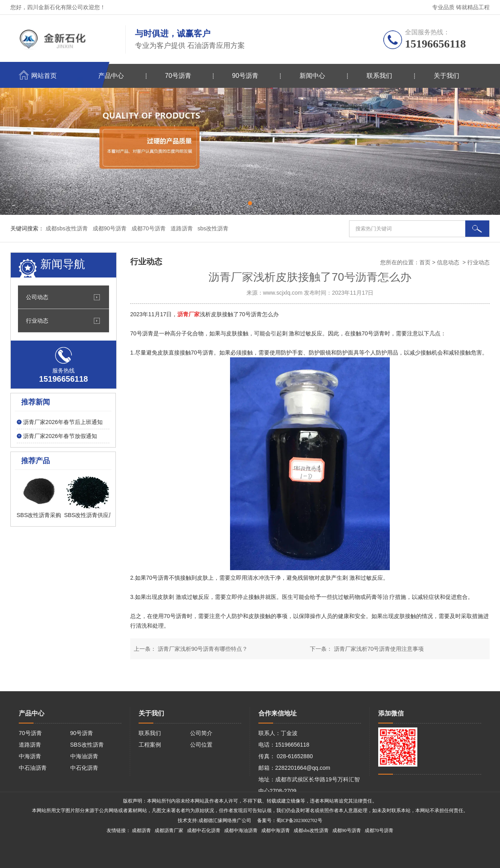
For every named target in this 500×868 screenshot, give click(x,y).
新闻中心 (312, 76)
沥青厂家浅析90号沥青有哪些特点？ (202, 649)
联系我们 (379, 76)
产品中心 (111, 76)
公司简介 (201, 733)
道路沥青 (30, 745)
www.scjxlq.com (283, 293)
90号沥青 (245, 76)
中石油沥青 (33, 768)
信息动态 (448, 262)
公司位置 (201, 745)
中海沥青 (30, 756)
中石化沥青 (84, 768)
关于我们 (446, 76)
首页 (425, 262)
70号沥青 (178, 76)
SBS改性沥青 (87, 745)
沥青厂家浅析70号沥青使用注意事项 (378, 649)
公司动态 (37, 297)
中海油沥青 (84, 756)
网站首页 (44, 76)
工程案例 (150, 745)
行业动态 (37, 321)
